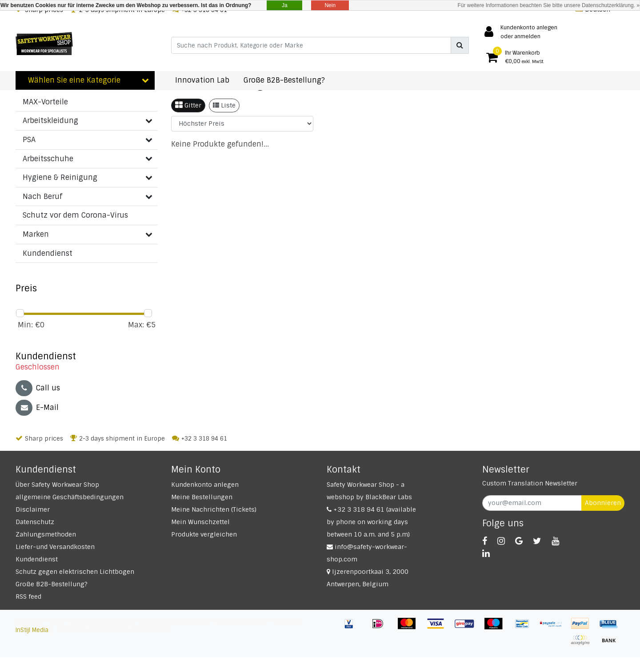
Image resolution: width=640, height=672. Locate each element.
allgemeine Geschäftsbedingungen (70, 497)
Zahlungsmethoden (46, 534)
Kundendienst (37, 559)
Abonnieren (603, 503)
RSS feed (28, 596)
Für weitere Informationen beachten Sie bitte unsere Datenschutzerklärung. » (548, 5)
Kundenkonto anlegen (205, 485)
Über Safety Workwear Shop (57, 485)
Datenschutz (35, 522)
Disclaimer (33, 509)
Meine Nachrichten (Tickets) (214, 509)
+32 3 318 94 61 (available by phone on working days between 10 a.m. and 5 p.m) (371, 522)
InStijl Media (32, 630)
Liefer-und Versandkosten (55, 547)
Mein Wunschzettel (200, 522)
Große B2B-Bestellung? (52, 584)
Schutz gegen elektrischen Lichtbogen (75, 572)
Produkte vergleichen (204, 534)
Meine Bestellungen (202, 497)
